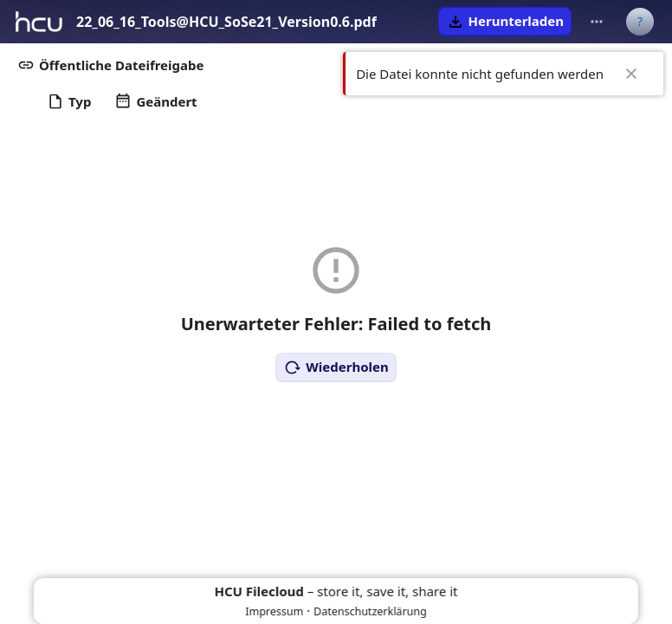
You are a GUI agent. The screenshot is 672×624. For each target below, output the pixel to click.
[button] (505, 22)
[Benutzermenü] (640, 22)
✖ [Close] (631, 74)
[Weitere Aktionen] (597, 22)
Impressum (274, 611)
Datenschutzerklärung (370, 611)
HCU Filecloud (259, 591)
